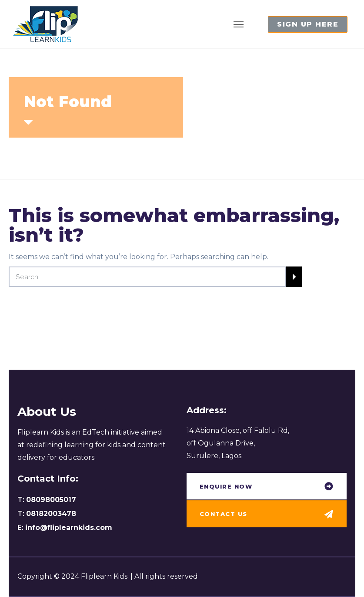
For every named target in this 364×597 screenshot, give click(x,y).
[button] (308, 24)
